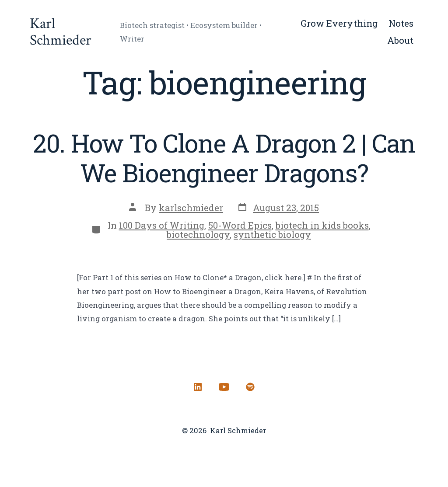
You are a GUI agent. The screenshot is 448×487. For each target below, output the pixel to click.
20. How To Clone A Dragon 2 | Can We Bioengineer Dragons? (224, 158)
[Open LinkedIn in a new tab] (198, 387)
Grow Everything (339, 23)
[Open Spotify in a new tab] (250, 387)
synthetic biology (272, 234)
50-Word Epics (240, 225)
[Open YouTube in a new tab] (224, 387)
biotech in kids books (322, 225)
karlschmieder (191, 208)
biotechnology (198, 234)
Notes (401, 23)
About (400, 40)
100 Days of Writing (162, 225)
